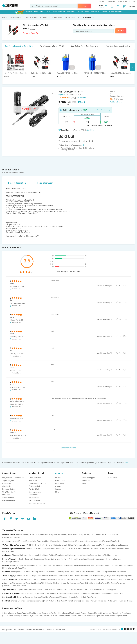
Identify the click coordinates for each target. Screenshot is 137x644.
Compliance (50, 630)
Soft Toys (72, 590)
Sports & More (83, 12)
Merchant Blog (34, 500)
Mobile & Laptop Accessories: (14, 549)
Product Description (17, 183)
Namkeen (53, 593)
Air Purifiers (53, 613)
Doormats (110, 559)
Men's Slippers (32, 572)
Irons (129, 613)
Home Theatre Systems (44, 545)
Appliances (71, 12)
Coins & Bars (22, 579)
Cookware (72, 559)
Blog (57, 492)
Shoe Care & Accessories (116, 572)
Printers (22, 541)
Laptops (15, 541)
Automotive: (7, 583)
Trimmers (16, 555)
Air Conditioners (106, 545)
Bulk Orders (86, 481)
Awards (58, 486)
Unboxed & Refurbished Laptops (81, 541)
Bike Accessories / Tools (21, 583)
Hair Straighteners (75, 555)
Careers (58, 489)
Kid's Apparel (111, 590)
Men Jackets (14, 616)
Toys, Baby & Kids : (10, 590)
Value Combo (113, 601)
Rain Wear (105, 616)
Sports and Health (9, 597)
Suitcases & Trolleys (66, 576)
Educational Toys (30, 590)
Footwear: (6, 572)
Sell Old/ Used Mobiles (11, 537)
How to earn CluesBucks (103, 110)
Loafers (98, 572)
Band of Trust (60, 481)
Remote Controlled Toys (58, 590)
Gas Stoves (34, 613)
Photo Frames (71, 616)
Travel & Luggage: (9, 576)
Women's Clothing (16, 565)
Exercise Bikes (40, 597)
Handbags (122, 565)
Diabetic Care (74, 597)
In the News (60, 483)
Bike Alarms (21, 586)
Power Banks (41, 549)
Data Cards (115, 541)
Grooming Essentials (26, 601)
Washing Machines (92, 545)
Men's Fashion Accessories (63, 565)
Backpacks (51, 549)
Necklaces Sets (61, 579)
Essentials (95, 12)
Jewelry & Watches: (10, 579)
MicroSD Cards (9, 551)
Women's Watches (47, 579)
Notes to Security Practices (35, 630)
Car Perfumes (102, 583)
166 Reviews (81, 98)
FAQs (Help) (7, 495)
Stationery (62, 593)
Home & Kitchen (59, 12)
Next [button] (133, 67)
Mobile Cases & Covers (65, 549)
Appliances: (7, 555)
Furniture (64, 559)
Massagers (64, 597)
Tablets (86, 535)
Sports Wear (78, 565)
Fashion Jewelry (74, 579)
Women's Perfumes (73, 601)
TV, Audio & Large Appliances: (14, 545)
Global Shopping (115, 12)
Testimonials (34, 495)
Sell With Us (102, 2)
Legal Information (45, 183)
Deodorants (39, 601)
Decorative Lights (94, 616)
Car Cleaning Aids (38, 583)
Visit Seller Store (115, 102)
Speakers (125, 545)
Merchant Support (89, 478)
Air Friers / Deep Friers (118, 613)
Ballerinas (90, 572)
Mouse (101, 549)
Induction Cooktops (90, 555)
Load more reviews (69, 448)
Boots (104, 572)
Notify (121, 31)
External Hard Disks (91, 549)
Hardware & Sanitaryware (34, 559)
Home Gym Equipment (25, 597)
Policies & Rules (35, 489)
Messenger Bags (104, 576)
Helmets (49, 583)
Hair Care (61, 601)
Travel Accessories (81, 576)
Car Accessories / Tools (76, 583)
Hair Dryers (24, 555)
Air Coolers (44, 613)
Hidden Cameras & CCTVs (63, 545)
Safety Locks (127, 576)
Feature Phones (46, 535)
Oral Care (94, 601)
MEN (42, 12)
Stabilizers (38, 616)
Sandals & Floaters (56, 572)
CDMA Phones (95, 535)
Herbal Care (103, 601)
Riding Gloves (90, 583)
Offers (104, 12)
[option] (16, 67)
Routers (29, 541)
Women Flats (80, 572)
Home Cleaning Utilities (97, 559)
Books (46, 593)
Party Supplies (82, 590)
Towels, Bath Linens (52, 559)
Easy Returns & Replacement (13, 478)
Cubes (91, 590)
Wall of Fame (60, 630)
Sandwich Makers (102, 613)
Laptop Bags (31, 576)
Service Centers (8, 498)
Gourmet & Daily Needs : (12, 593)
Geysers (116, 555)
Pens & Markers (73, 593)
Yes (120, 286)
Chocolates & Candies (99, 593)
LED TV (6, 616)
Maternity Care (100, 590)
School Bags (116, 576)
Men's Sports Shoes (18, 572)
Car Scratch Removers (116, 583)
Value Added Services (110, 535)
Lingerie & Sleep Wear (18, 568)
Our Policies (7, 483)
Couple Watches (23, 613)
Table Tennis (92, 597)
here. (127, 463)
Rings (108, 579)
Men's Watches (34, 579)
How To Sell (33, 481)
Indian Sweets (113, 593)
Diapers (20, 590)
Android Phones (22, 535)
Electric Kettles (62, 555)
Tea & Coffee (85, 593)
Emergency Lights (36, 555)
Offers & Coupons (9, 613)
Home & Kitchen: (9, 559)
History (58, 478)
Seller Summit (34, 498)
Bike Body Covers (59, 583)
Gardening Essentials (11, 562)
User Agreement (9, 500)
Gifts (121, 593)
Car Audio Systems (57, 616)
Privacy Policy (7, 630)
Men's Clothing (29, 565)
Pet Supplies (38, 593)
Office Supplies (27, 593)
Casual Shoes (43, 572)
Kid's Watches (128, 579)
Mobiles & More (32, 12)
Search (84, 6)
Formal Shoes (69, 572)
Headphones (31, 549)
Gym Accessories (53, 597)
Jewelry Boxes (116, 579)
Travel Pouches (42, 576)
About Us (59, 473)
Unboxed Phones (60, 535)
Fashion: (6, 565)
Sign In (132, 6)
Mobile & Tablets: (9, 535)
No (126, 286)
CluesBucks (7, 486)
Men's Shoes (82, 616)
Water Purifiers (49, 555)
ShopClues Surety (9, 492)
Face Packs (85, 601)
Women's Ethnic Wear (44, 565)
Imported (62, 95)
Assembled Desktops (102, 541)
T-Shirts (6, 568)
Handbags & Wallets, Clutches (107, 565)
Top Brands (123, 616)
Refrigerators (79, 545)
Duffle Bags (21, 576)
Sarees (130, 565)
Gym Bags (93, 576)
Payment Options (9, 489)
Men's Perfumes (50, 601)
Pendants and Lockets (89, 579)
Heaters (46, 616)
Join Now (90, 130)
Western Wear (89, 565)
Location (101, 7)
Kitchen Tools (82, 559)
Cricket (83, 597)
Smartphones (34, 535)
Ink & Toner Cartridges (41, 541)
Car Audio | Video (9, 586)
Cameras (117, 545)
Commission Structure (37, 483)
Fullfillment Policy (35, 486)
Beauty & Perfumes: (10, 601)
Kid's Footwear (43, 590)
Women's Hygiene (126, 601)
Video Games (63, 541)
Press (84, 483)
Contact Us (112, 2)
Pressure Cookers (87, 613)
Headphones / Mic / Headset (69, 613)
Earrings (101, 579)
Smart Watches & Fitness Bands (117, 549)
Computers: (7, 541)
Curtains (118, 559)
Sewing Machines (105, 555)
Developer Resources (37, 503)
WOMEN (48, 12)
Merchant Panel (35, 478)
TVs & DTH (30, 545)
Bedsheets (20, 559)
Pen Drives (78, 549)
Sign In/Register (8, 481)
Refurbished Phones (75, 535)
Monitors (54, 541)
